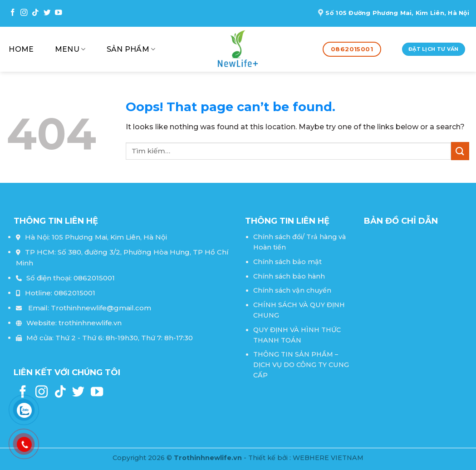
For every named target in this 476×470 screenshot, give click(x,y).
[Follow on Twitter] (47, 13)
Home (21, 49)
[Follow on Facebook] (13, 13)
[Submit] (460, 151)
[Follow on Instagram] (24, 13)
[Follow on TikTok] (35, 13)
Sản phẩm (131, 49)
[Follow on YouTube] (59, 13)
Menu (70, 49)
